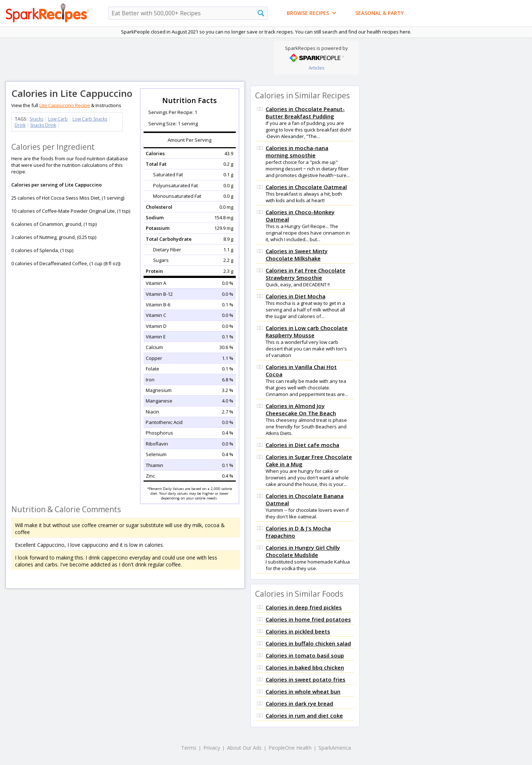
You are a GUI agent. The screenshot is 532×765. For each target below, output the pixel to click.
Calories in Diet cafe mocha (302, 445)
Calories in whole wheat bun (303, 691)
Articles (317, 68)
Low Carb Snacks (90, 119)
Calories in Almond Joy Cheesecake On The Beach (301, 409)
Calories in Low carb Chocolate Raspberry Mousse (307, 331)
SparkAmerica (335, 748)
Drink (20, 125)
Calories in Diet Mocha (296, 296)
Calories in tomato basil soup (305, 655)
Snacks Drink (43, 125)
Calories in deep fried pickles (304, 607)
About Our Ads (244, 748)
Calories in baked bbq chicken (305, 667)
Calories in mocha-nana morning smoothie (297, 152)
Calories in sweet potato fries (306, 679)
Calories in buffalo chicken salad (308, 643)
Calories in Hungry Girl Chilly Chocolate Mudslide (303, 551)
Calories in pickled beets (298, 631)
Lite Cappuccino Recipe (65, 105)
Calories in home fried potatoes (308, 619)
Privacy (212, 748)
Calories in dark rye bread (299, 703)
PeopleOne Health (290, 748)
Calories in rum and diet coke (304, 715)
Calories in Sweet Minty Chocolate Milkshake (297, 255)
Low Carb (58, 119)
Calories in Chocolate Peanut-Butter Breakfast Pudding (305, 113)
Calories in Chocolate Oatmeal (306, 187)
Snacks (36, 119)
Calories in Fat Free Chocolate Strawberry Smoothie (306, 274)
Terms (189, 748)
